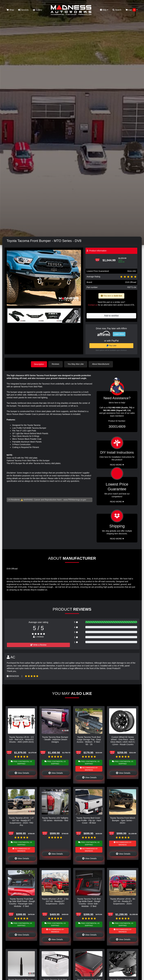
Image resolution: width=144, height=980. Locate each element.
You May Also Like (76, 364)
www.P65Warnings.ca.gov (75, 500)
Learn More (119, 334)
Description (39, 364)
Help (104, 10)
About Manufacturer (101, 364)
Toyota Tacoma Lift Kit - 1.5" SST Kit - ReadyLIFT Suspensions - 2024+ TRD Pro (21, 821)
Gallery (37, 10)
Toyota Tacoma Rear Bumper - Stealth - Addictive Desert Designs (55, 739)
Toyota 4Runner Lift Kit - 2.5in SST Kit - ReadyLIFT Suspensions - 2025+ (55, 901)
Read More (117, 501)
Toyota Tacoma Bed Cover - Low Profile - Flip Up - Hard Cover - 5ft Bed (89, 820)
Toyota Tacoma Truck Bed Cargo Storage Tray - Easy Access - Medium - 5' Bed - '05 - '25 (89, 740)
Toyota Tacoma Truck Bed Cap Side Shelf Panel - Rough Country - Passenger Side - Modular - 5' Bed (21, 902)
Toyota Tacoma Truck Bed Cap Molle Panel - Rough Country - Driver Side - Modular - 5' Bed (89, 902)
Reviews (56, 364)
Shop (10, 10)
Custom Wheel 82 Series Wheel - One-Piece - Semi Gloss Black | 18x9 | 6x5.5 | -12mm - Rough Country (123, 740)
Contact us (93, 305)
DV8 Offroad (131, 282)
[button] (78, 278)
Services (23, 10)
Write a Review (38, 645)
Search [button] (117, 10)
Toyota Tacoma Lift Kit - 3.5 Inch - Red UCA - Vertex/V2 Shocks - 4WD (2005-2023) (21, 739)
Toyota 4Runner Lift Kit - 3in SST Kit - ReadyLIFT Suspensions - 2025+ (123, 901)
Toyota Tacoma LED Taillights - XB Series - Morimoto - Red (55, 819)
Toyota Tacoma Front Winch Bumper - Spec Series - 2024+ (123, 820)
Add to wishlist (111, 316)
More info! (132, 271)
